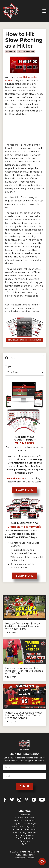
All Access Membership (25, 821)
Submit (24, 786)
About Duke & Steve (25, 818)
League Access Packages (25, 824)
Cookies (30, 858)
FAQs (25, 844)
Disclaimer (20, 858)
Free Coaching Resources (25, 832)
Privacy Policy (21, 855)
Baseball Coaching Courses (25, 827)
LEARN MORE (25, 490)
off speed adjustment (26, 52)
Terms (32, 855)
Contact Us (25, 815)
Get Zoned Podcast (25, 838)
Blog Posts (24, 841)
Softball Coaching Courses (25, 829)
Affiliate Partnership (25, 835)
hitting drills (11, 52)
